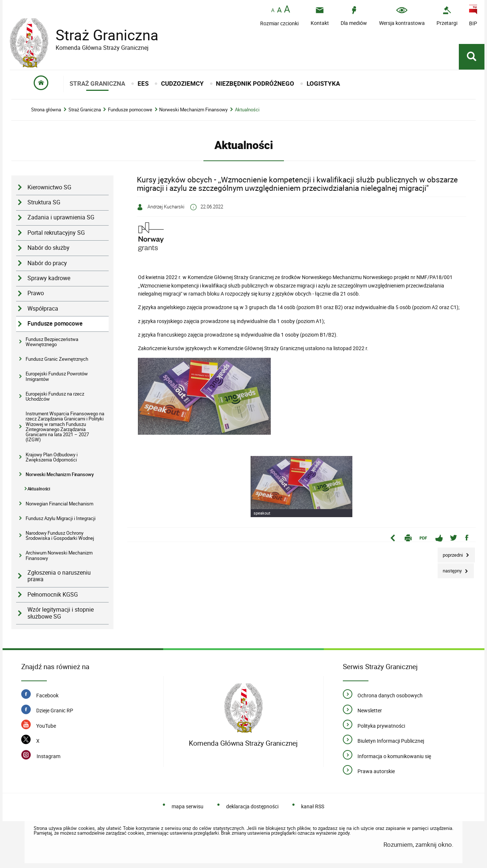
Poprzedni (451, 553)
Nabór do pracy (47, 263)
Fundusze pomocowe (130, 110)
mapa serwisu (188, 806)
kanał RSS (313, 806)
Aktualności (247, 110)
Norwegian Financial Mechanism (59, 504)
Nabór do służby (48, 248)
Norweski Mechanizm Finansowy (193, 110)
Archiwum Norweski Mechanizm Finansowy (59, 555)
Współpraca (43, 309)
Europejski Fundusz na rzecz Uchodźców (55, 396)
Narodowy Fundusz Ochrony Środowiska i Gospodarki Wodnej (60, 535)
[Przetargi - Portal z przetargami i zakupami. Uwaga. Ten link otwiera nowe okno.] (447, 16)
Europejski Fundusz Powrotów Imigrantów (57, 376)
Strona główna (46, 110)
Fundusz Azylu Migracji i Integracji (61, 518)
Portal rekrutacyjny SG (56, 233)
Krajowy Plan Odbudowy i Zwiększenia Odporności (52, 457)
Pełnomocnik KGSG (53, 595)
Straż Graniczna (101, 35)
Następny (450, 569)
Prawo (36, 293)
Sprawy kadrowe (49, 278)
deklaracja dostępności (252, 806)
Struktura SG (44, 202)
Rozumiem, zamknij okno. (418, 844)
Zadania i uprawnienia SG (61, 217)
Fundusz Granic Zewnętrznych (57, 359)
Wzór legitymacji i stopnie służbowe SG (61, 613)
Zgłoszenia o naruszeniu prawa (59, 576)
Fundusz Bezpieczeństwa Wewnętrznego (52, 342)
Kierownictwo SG (49, 187)
